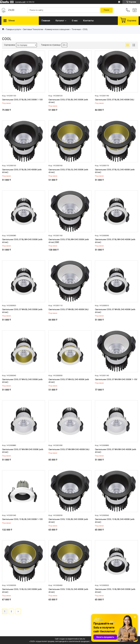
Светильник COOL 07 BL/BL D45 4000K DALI (115, 100)
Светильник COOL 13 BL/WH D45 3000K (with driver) (115, 591)
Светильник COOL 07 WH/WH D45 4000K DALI (69, 449)
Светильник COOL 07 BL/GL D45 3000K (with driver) (68, 171)
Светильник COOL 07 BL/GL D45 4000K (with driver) (115, 171)
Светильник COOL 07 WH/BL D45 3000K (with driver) (22, 311)
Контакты (88, 21)
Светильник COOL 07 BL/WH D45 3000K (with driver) (22, 241)
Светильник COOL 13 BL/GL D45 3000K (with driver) (22, 591)
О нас (75, 21)
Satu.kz (82, 639)
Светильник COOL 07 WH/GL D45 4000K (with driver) (69, 381)
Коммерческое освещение (57, 29)
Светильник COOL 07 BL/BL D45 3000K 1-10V (22, 100)
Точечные (76, 29)
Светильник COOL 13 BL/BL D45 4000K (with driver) (115, 521)
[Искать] (107, 10)
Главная (46, 21)
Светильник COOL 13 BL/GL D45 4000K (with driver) (68, 591)
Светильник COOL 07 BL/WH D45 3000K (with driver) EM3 (69, 241)
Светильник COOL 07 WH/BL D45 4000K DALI (69, 309)
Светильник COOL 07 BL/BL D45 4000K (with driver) (22, 171)
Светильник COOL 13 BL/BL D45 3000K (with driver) (68, 521)
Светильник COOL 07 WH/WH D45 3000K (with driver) (23, 451)
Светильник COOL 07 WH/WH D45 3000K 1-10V (116, 379)
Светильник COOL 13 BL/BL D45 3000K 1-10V (22, 519)
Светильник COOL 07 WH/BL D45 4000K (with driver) (115, 311)
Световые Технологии (33, 29)
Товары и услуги (13, 29)
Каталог (60, 21)
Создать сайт (20, 2)
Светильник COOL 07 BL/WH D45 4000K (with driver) (115, 241)
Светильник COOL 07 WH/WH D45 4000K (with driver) (116, 451)
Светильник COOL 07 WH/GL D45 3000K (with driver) (22, 381)
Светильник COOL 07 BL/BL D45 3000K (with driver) (68, 101)
